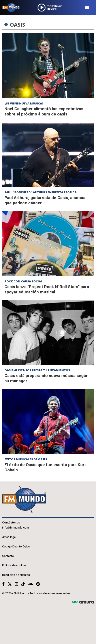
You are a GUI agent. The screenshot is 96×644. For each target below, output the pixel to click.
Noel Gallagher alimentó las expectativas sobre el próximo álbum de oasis (44, 111)
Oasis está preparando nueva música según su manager (46, 378)
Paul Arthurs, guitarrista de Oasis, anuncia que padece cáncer (45, 200)
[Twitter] (10, 584)
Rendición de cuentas (16, 575)
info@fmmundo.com (16, 528)
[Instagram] (17, 584)
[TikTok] (23, 584)
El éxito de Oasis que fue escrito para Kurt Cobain (45, 467)
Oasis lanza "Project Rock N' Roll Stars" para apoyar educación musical (47, 289)
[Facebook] (3, 584)
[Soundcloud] (31, 584)
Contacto (8, 556)
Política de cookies (14, 565)
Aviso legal (9, 537)
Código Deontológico (16, 546)
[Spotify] (38, 584)
